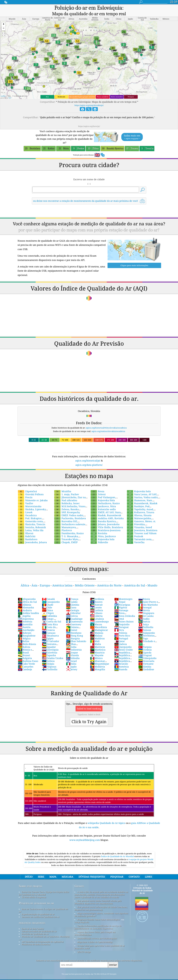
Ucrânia (145, 644)
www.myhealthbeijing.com (85, 834)
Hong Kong (75, 630)
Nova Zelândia (125, 610)
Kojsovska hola (103, 534)
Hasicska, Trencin (32, 519)
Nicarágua (122, 599)
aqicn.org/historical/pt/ (88, 455)
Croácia (48, 624)
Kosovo (96, 596)
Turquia (145, 641)
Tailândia (146, 621)
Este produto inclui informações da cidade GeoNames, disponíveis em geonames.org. (101, 903)
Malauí (96, 630)
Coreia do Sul (52, 616)
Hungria (73, 633)
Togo (143, 633)
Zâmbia (145, 661)
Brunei (24, 650)
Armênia (25, 616)
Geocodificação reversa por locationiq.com (97, 933)
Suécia (144, 616)
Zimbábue (146, 664)
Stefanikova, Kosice (105, 498)
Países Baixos (124, 616)
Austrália (25, 619)
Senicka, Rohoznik (32, 522)
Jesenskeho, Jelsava (32, 537)
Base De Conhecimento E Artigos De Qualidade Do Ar (43, 905)
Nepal (120, 596)
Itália (71, 658)
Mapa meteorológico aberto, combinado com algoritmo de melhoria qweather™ (101, 909)
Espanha (49, 650)
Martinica (98, 644)
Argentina (26, 613)
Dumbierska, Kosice (69, 528)
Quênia (121, 638)
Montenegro (123, 593)
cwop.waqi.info (82, 917)
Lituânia (97, 613)
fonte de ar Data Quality (33, 923)
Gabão (72, 596)
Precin (25, 492)
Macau (96, 619)
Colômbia (49, 610)
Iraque (72, 647)
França (72, 593)
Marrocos (98, 641)
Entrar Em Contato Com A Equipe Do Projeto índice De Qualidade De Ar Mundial (44, 888)
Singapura (146, 607)
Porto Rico (122, 630)
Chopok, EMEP (66, 537)
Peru (119, 624)
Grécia (72, 610)
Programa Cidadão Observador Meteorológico (98, 914)
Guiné (72, 624)
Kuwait (96, 599)
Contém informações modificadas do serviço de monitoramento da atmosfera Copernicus (98, 921)
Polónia (121, 627)
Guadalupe (74, 613)
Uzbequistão (147, 653)
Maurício (97, 647)
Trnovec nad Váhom (142, 528)
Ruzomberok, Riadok (142, 498)
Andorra (25, 605)
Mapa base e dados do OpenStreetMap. (95, 936)
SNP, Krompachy (67, 507)
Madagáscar (99, 624)
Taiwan (145, 624)
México (96, 653)
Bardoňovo (28, 534)
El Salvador (51, 636)
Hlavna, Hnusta (139, 510)
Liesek (25, 507)
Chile (47, 602)
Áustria (24, 621)
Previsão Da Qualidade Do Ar (35, 928)
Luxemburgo (99, 616)
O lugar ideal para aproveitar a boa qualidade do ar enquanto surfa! (100, 941)
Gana (71, 602)
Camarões (26, 661)
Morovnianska (30, 501)
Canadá (48, 593)
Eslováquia (50, 644)
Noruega (121, 605)
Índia (71, 641)
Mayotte (97, 650)
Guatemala (74, 616)
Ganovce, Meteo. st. (141, 516)
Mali (95, 636)
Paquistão (122, 619)
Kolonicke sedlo (103, 504)
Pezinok (135, 531)
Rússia (144, 593)
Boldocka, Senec (67, 498)
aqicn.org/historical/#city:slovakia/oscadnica (106, 422)
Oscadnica (27, 510)
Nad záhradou (66, 495)
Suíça (144, 619)
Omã (119, 613)
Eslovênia (50, 647)
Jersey (72, 664)
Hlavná (26, 528)
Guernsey (74, 619)
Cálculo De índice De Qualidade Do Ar (39, 926)
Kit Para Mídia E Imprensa (34, 892)
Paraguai (121, 621)
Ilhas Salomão (76, 636)
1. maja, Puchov (67, 489)
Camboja (25, 664)
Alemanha (26, 602)
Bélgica (24, 633)
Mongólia (98, 664)
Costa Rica (50, 619)
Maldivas (97, 633)
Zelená (98, 489)
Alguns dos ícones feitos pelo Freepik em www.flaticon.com (95, 928)
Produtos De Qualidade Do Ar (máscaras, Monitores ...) (44, 932)
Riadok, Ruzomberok (106, 510)
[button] (4, 19)
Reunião (121, 658)
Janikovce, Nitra (103, 501)
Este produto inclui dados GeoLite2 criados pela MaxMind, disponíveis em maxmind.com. (98, 896)
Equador (49, 641)
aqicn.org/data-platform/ (89, 459)
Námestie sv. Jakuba (33, 495)
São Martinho (148, 599)
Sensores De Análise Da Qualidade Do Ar (41, 911)
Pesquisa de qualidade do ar (36, 897)
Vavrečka (136, 537)
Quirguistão (123, 641)
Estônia (48, 655)
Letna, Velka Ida (31, 525)
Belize (24, 636)
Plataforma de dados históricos (36, 939)
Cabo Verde (26, 658)
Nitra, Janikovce (103, 531)
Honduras (74, 627)
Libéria (96, 610)
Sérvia (144, 605)
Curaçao (49, 627)
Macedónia (98, 621)
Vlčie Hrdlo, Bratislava (107, 522)
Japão (71, 661)
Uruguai (145, 650)
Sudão (144, 613)
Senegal (145, 602)
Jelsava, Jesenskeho (105, 519)
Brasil (23, 647)
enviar (113, 959)
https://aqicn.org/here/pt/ (89, 121)
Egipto (48, 633)
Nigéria (121, 602)
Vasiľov (26, 498)
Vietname (146, 658)
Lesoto (96, 602)
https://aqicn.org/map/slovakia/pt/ (89, 100)
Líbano (96, 607)
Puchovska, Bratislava (70, 513)
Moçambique (100, 658)
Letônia (97, 605)
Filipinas (49, 661)
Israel (71, 655)
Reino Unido (123, 644)
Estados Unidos (53, 653)
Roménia (122, 661)
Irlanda (72, 650)
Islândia (73, 653)
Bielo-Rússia (27, 638)
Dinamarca (50, 630)
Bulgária (25, 653)
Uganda (145, 647)
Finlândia (50, 664)
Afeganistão (27, 593)
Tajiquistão (147, 627)
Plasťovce (63, 525)
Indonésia (74, 644)
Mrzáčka (63, 486)
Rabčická (27, 531)
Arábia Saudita (28, 607)
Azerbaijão (26, 624)
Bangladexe (27, 630)
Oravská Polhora (31, 489)
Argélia (24, 610)
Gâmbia (73, 599)
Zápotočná (27, 486)
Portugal (121, 633)
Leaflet (3, 90)
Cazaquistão (51, 596)
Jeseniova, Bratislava (142, 525)
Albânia (25, 599)
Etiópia (48, 658)
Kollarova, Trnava (141, 507)
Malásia (97, 627)
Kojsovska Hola (103, 495)
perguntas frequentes (32, 917)
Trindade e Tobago (147, 637)
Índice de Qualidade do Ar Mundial (118, 851)
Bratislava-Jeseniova (106, 525)
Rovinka (99, 528)
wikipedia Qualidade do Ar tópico (107, 817)
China (47, 605)
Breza (97, 486)
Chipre (48, 607)
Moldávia (98, 661)
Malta (96, 638)
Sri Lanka (146, 610)
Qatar (120, 636)
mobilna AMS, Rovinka (107, 513)
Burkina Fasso (28, 655)
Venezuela (146, 655)
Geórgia (73, 605)
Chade (48, 599)
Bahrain (25, 627)
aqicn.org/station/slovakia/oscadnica (108, 426)
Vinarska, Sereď (139, 522)
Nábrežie (99, 537)
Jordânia (97, 593)
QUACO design (84, 946)
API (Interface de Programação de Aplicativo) (43, 936)
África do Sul (27, 596)
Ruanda (121, 664)
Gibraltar (73, 607)
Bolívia (24, 641)
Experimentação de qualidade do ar (38, 909)
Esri (10, 92)
